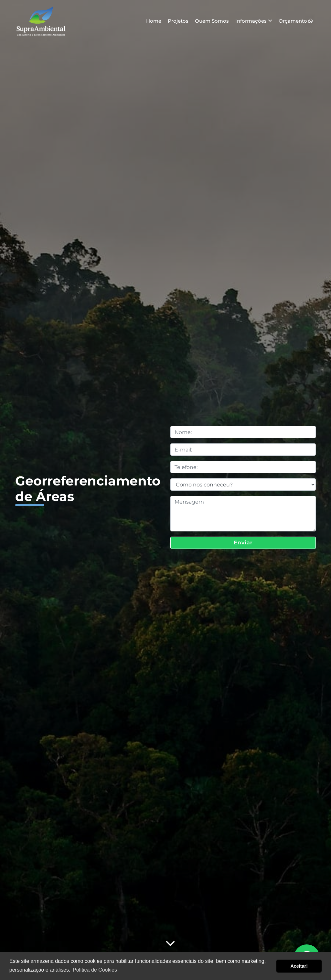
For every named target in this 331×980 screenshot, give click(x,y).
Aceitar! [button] (299, 966)
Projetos (178, 21)
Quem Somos (212, 21)
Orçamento (296, 21)
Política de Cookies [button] (95, 970)
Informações (254, 21)
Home (154, 21)
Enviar (243, 543)
